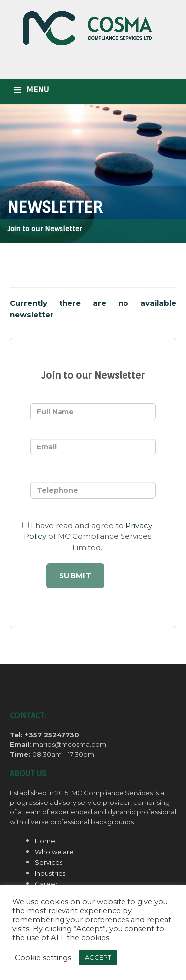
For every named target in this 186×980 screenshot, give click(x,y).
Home (45, 841)
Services (49, 862)
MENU (37, 90)
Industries (50, 873)
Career (46, 884)
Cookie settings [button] (43, 958)
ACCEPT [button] (98, 957)
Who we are (54, 852)
